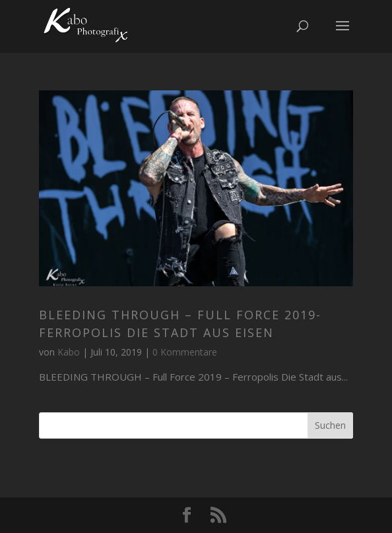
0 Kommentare (185, 352)
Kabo (69, 352)
